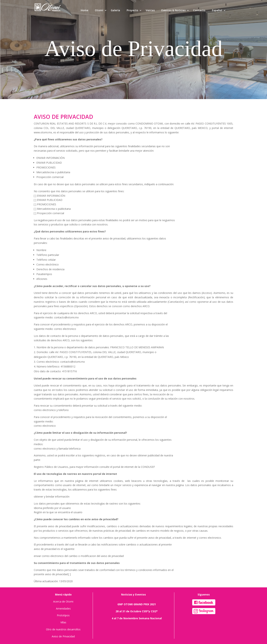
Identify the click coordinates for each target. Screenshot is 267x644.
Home (84, 10)
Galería (115, 10)
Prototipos (63, 615)
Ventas (150, 10)
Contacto (199, 10)
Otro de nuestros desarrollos (63, 629)
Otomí (99, 10)
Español (217, 10)
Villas (63, 622)
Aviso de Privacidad (63, 636)
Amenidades (63, 608)
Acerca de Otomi (63, 601)
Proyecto (132, 10)
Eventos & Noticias (173, 10)
